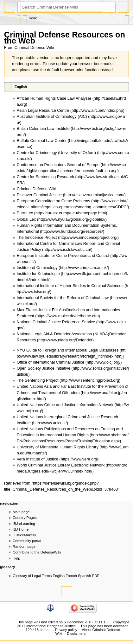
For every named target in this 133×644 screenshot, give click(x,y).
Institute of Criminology (37, 268)
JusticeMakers (24, 535)
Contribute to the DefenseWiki (37, 552)
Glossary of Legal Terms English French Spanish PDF (56, 576)
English (21, 87)
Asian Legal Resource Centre (43, 111)
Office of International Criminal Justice (51, 362)
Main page (21, 512)
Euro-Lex (25, 213)
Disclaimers (76, 634)
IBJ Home (21, 529)
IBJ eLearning (24, 524)
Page (19, 18)
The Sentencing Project (38, 380)
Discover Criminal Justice (39, 195)
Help (16, 558)
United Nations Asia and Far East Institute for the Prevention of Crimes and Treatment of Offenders (73, 389)
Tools (127, 18)
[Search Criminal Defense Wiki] (61, 7)
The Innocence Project (37, 238)
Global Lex (26, 219)
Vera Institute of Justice (38, 459)
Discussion (25, 18)
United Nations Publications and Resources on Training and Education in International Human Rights (70, 432)
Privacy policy (66, 630)
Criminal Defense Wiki (37, 189)
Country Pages (25, 518)
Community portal (27, 541)
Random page (24, 547)
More (33, 18)
